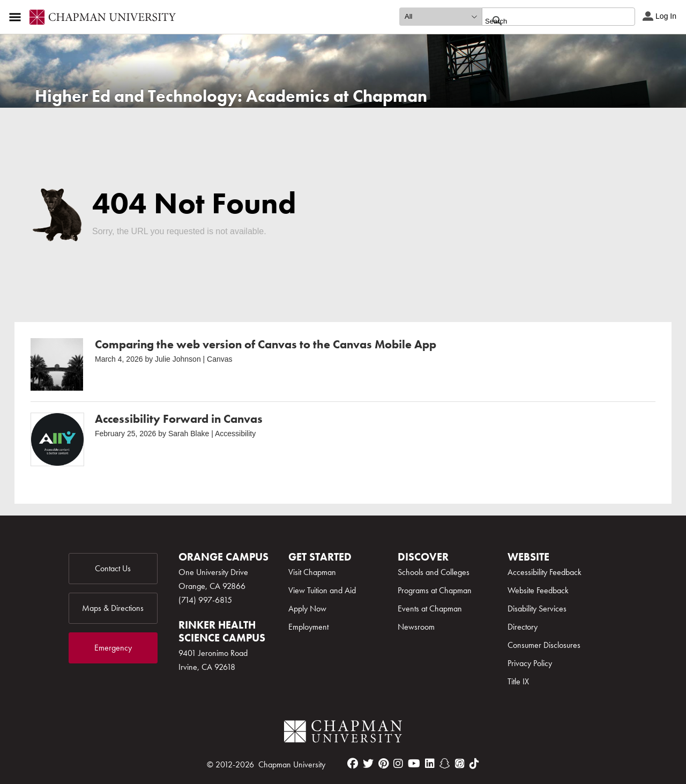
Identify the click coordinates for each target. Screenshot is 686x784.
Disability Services (537, 608)
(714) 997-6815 (205, 600)
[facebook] (353, 764)
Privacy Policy (530, 663)
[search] (547, 21)
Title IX (518, 681)
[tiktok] (474, 764)
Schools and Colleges (434, 572)
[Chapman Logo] (343, 733)
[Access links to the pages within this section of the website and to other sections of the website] (17, 17)
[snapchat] (445, 764)
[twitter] (368, 764)
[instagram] (398, 764)
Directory (523, 627)
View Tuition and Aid (322, 590)
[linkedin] (430, 764)
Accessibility (235, 434)
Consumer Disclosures (544, 645)
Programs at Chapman (435, 590)
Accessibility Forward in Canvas (179, 419)
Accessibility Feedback (545, 572)
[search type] (441, 17)
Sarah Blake (189, 434)
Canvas (219, 359)
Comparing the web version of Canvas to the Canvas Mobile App (266, 344)
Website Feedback (538, 590)
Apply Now (307, 608)
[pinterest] (383, 764)
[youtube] (414, 764)
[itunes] (460, 764)
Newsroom (416, 627)
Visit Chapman (312, 572)
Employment (308, 627)
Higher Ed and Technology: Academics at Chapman (231, 96)
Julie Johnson (178, 359)
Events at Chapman (430, 608)
